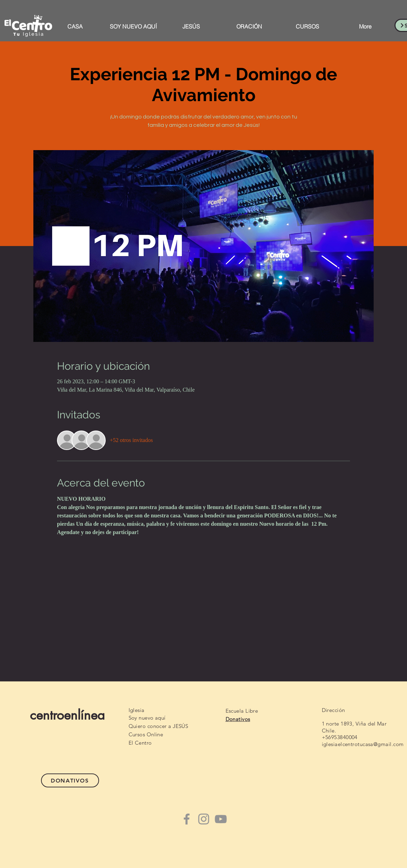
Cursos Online (146, 734)
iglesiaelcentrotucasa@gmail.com (363, 744)
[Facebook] (187, 819)
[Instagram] (204, 819)
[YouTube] (221, 819)
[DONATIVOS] (70, 780)
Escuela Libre (242, 711)
